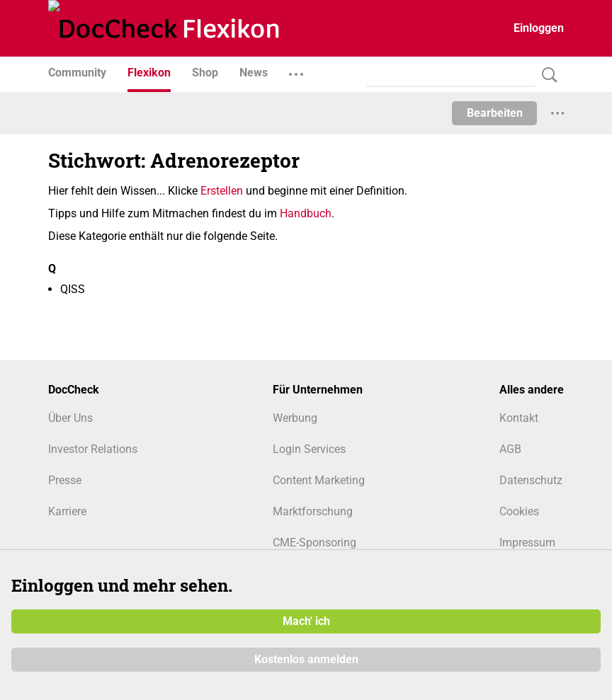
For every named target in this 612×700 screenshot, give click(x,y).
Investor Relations (93, 449)
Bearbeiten (495, 113)
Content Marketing (319, 480)
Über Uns (70, 418)
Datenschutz (531, 480)
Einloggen (539, 28)
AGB (510, 449)
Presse (65, 480)
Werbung (295, 418)
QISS (73, 289)
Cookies (519, 511)
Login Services (309, 449)
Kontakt (519, 418)
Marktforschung (313, 511)
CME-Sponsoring (314, 543)
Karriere (67, 511)
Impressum (527, 543)
